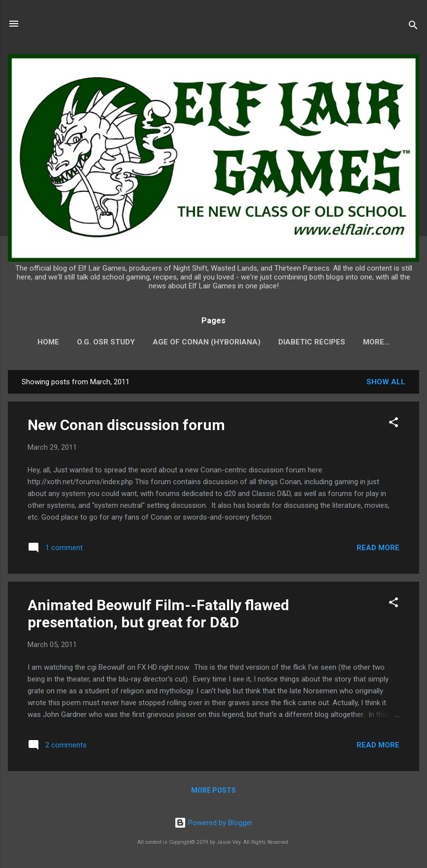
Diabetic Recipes (312, 342)
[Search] (413, 27)
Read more (378, 548)
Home (48, 342)
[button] (394, 424)
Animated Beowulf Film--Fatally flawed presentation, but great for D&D (158, 614)
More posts (213, 790)
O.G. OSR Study (106, 342)
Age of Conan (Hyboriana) (207, 342)
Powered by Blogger (213, 823)
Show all (386, 382)
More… (377, 342)
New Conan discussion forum (126, 425)
